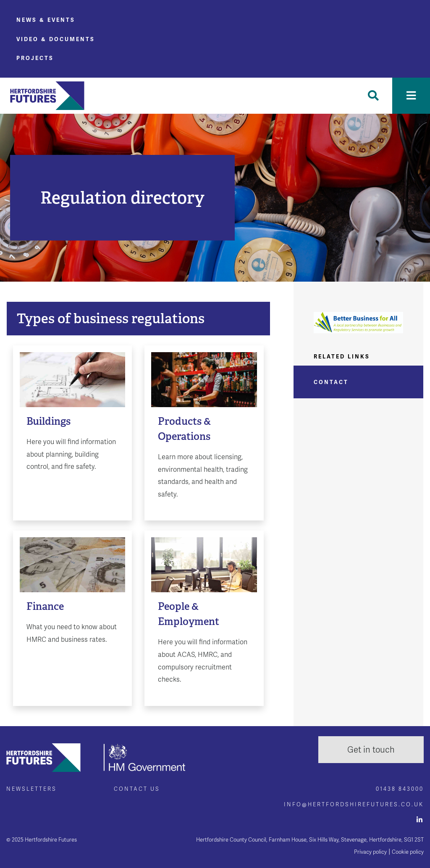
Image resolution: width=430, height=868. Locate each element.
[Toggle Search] (373, 96)
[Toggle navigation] (411, 96)
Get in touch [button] (371, 750)
